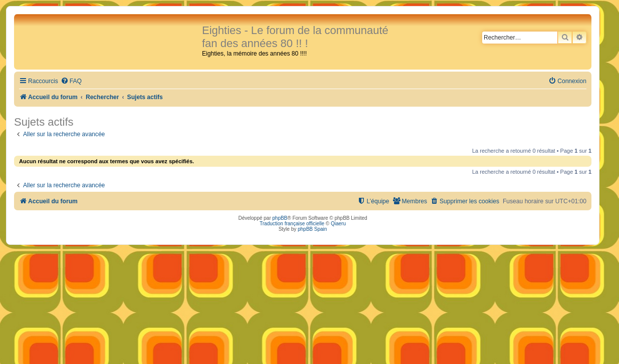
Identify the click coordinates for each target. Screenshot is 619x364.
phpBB (280, 218)
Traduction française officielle (292, 224)
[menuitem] (71, 81)
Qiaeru (338, 224)
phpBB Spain (312, 229)
